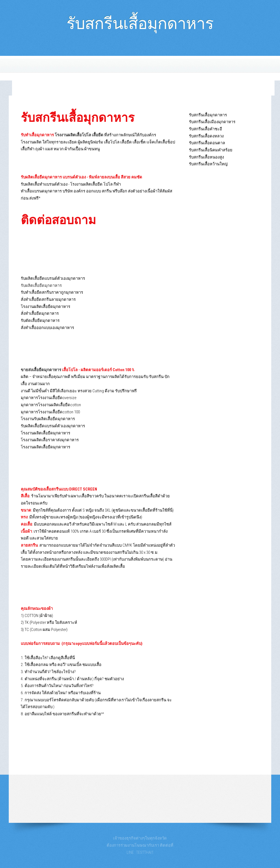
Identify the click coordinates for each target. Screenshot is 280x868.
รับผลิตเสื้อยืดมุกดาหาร (41, 286)
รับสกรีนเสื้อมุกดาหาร (140, 21)
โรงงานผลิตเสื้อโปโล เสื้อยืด (79, 135)
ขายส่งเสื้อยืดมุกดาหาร (41, 370)
